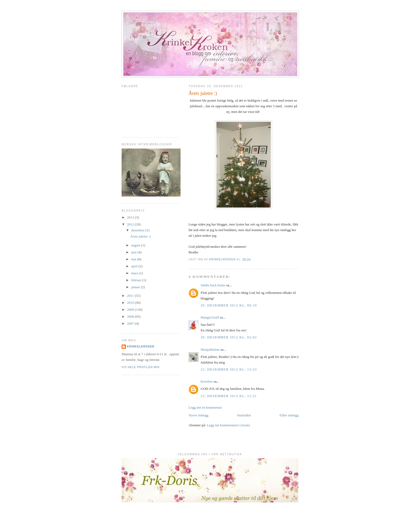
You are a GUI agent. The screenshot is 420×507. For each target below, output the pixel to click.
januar (136, 287)
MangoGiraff (210, 317)
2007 (131, 323)
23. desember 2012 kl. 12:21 (229, 396)
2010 (131, 303)
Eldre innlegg (289, 415)
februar (137, 280)
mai (134, 259)
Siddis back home (213, 285)
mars (135, 273)
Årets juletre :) (140, 236)
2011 (131, 296)
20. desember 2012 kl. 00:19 (229, 305)
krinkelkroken (141, 347)
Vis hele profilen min (141, 367)
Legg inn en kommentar (205, 407)
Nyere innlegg (198, 415)
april (135, 266)
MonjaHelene (210, 349)
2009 (131, 310)
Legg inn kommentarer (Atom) (228, 425)
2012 (131, 224)
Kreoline (207, 381)
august (136, 245)
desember (138, 230)
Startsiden (244, 415)
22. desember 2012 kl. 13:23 (229, 369)
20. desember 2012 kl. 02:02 (229, 337)
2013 (131, 217)
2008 (131, 317)
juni (134, 252)
